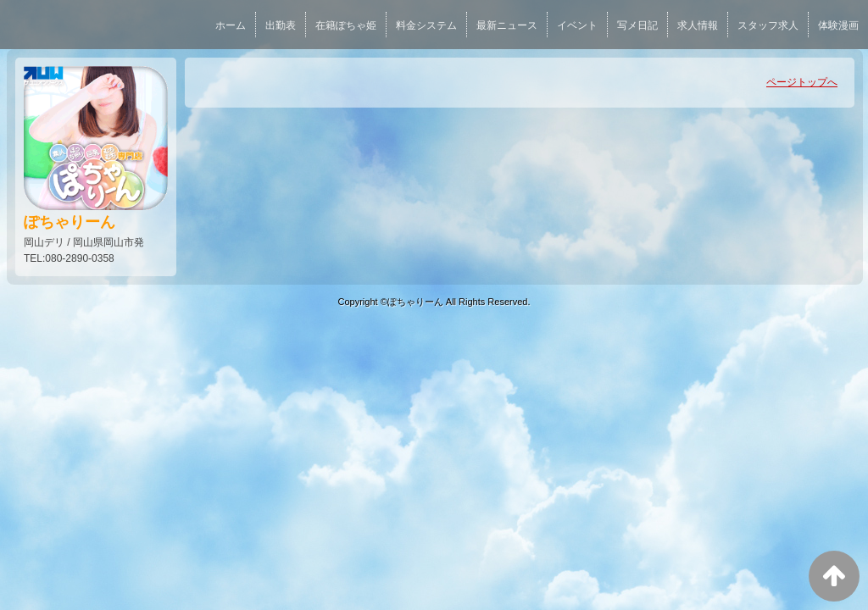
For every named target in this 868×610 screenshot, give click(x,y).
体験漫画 (838, 25)
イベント (577, 25)
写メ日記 (637, 25)
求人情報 (698, 25)
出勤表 (281, 25)
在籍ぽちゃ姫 (346, 25)
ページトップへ (802, 82)
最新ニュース (507, 25)
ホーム (231, 25)
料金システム (426, 25)
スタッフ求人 (768, 25)
